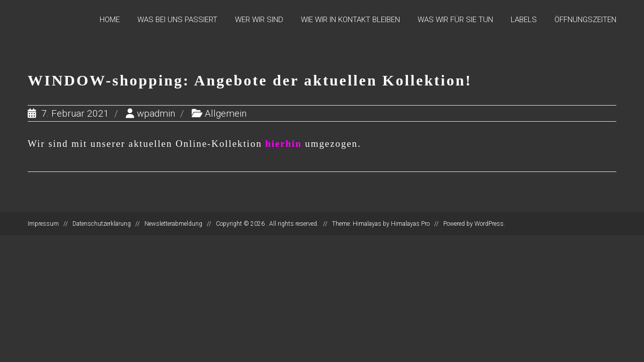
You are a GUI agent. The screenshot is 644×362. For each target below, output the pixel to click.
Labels (524, 20)
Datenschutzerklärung (102, 224)
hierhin (283, 144)
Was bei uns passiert (177, 20)
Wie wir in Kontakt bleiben (350, 20)
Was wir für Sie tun (455, 20)
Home (110, 20)
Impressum (43, 224)
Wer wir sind (259, 20)
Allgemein (226, 113)
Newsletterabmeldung (173, 224)
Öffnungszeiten (585, 20)
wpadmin (156, 113)
